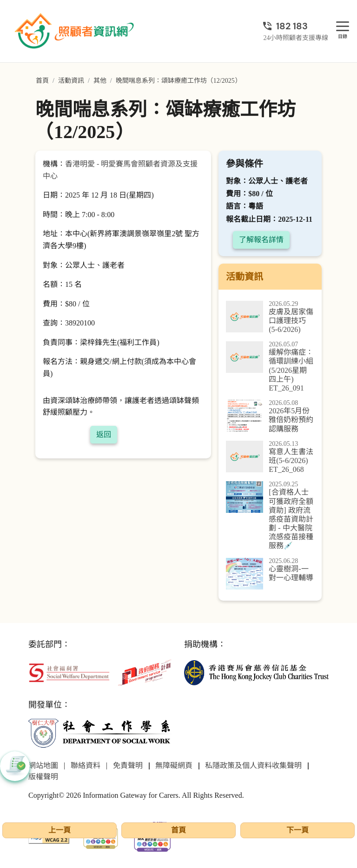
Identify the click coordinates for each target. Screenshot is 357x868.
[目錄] (343, 27)
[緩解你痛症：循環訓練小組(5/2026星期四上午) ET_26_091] (270, 367)
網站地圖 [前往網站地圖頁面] (43, 765)
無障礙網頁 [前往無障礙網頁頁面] (174, 765)
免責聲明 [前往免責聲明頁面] (128, 765)
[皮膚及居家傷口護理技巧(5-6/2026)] (270, 318)
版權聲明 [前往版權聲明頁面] (43, 777)
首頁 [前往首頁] (42, 81)
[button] (15, 766)
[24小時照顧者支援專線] (296, 26)
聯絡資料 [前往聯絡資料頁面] (86, 765)
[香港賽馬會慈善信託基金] (256, 672)
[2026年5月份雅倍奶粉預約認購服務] (270, 417)
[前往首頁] (75, 31)
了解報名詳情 (261, 240)
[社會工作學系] (101, 733)
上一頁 (59, 830)
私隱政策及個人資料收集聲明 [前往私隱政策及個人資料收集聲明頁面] (253, 765)
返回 (104, 434)
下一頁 (297, 830)
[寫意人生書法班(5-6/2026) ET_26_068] (270, 457)
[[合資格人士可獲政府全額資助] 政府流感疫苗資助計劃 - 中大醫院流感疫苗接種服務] (270, 516)
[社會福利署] (69, 672)
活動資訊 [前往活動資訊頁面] (71, 81)
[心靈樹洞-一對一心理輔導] (270, 574)
